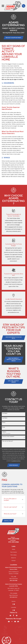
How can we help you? (8, 441)
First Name (5, 413)
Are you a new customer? (8, 437)
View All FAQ (8, 521)
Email (4, 427)
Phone (4, 423)
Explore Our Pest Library (13, 382)
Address (4, 432)
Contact (13, 561)
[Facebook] (13, 615)
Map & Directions (14, 579)
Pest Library (14, 555)
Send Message (13, 465)
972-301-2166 (14, 542)
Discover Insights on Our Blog (14, 338)
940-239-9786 (14, 539)
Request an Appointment (13, 38)
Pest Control (14, 552)
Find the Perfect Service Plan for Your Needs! (14, 360)
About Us (13, 558)
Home (13, 549)
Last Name (5, 418)
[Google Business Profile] (10, 615)
